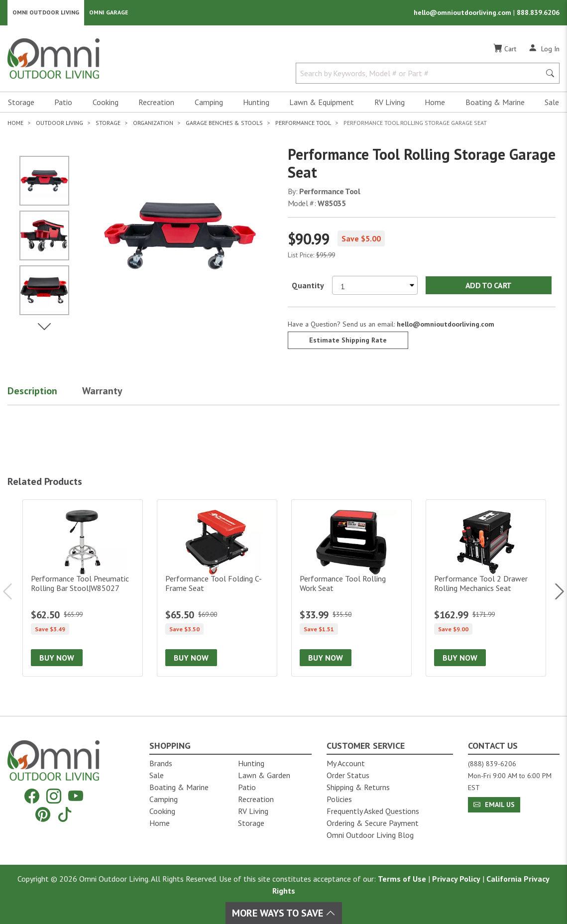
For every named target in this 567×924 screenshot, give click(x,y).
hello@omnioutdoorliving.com (463, 13)
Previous (12, 592)
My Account (346, 763)
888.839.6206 (538, 13)
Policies (339, 799)
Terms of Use (402, 879)
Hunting (256, 103)
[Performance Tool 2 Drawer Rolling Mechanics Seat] (486, 588)
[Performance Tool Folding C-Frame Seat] (217, 588)
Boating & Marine (495, 103)
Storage (21, 103)
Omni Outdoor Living (46, 13)
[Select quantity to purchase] (375, 286)
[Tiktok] (65, 814)
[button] (45, 393)
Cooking (106, 103)
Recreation (156, 103)
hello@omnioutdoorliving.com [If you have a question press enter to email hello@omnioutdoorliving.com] (446, 325)
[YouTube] (76, 796)
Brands (161, 763)
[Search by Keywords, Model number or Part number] (421, 74)
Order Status (348, 775)
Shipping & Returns (358, 787)
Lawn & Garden (264, 775)
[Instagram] (54, 796)
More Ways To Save (284, 913)
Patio (63, 103)
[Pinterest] (43, 814)
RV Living (390, 103)
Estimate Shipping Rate (348, 341)
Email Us (494, 805)
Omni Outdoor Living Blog (370, 835)
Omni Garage (109, 13)
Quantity (308, 286)
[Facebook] (32, 796)
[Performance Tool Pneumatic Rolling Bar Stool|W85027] (83, 588)
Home (435, 103)
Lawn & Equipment (322, 103)
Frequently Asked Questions (373, 811)
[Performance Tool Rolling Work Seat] (351, 588)
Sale (552, 103)
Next (555, 592)
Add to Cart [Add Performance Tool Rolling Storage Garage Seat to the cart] (489, 286)
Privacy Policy (456, 879)
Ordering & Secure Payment (373, 823)
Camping (209, 103)
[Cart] (505, 49)
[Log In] (544, 49)
